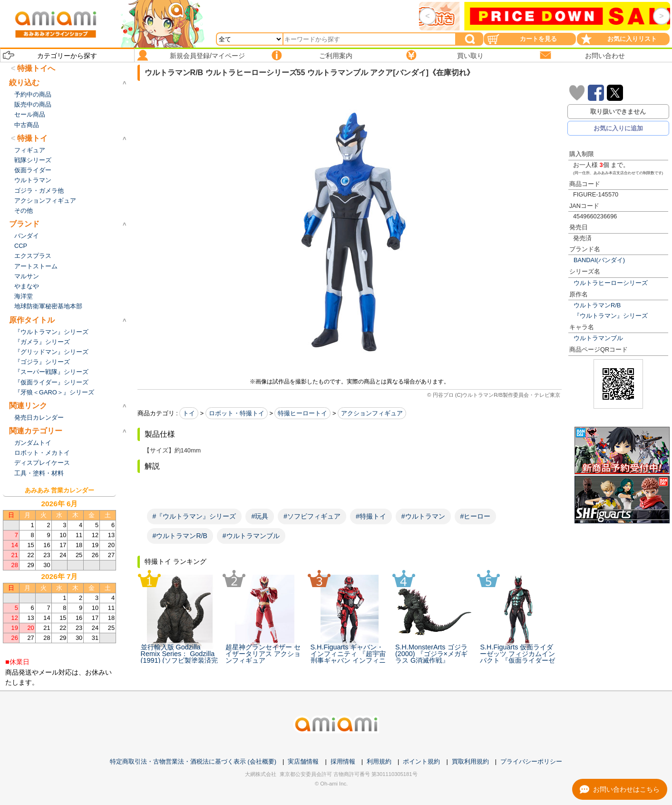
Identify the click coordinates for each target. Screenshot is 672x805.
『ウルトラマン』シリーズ (611, 316)
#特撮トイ (371, 516)
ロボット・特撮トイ (237, 413)
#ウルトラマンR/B (180, 536)
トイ (189, 413)
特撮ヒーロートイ (302, 413)
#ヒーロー (476, 516)
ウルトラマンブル (598, 338)
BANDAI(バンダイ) (599, 260)
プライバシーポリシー (531, 761)
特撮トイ (32, 138)
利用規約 (379, 761)
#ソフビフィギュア (312, 516)
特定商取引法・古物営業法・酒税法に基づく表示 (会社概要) (193, 761)
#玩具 (260, 516)
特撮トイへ (36, 68)
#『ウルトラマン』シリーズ (195, 516)
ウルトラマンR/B (597, 305)
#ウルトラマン (423, 516)
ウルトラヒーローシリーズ (611, 283)
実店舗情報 (303, 761)
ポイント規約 (421, 761)
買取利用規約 (470, 761)
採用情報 (343, 761)
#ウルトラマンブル (251, 536)
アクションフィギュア (372, 413)
